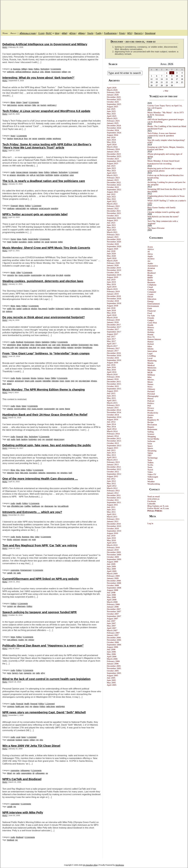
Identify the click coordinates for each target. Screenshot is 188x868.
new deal (32, 347)
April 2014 (112, 429)
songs (62, 409)
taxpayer (54, 242)
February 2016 (113, 377)
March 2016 (112, 374)
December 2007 (114, 609)
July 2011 (111, 507)
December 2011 (114, 495)
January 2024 (113, 152)
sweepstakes (26, 773)
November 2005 (114, 668)
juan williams (12, 640)
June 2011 (111, 509)
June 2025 (111, 111)
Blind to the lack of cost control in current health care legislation (46, 679)
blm (14, 309)
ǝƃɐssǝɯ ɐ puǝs (28, 33)
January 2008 (113, 607)
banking (24, 439)
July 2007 (111, 621)
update (49, 138)
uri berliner (65, 175)
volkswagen (40, 773)
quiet (34, 539)
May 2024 (111, 142)
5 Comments (36, 770)
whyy (43, 673)
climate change (41, 345)
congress (11, 706)
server (35, 138)
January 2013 (113, 464)
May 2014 (111, 426)
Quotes (150, 415)
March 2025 (112, 118)
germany (28, 105)
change (10, 409)
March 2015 (112, 403)
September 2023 (114, 161)
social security (45, 208)
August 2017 (113, 334)
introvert (24, 539)
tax (56, 506)
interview (55, 381)
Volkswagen (25, 770)
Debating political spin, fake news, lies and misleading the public (47, 445)
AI (11, 69)
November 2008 (114, 583)
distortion (11, 473)
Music (13, 136)
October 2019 (113, 272)
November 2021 (114, 213)
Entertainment (26, 570)
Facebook (152, 501)
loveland (19, 740)
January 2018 (113, 322)
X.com (41, 33)
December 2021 (114, 211)
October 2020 (113, 244)
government (56, 72)
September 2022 (114, 189)
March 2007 (112, 630)
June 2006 (111, 652)
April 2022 (112, 201)
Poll (149, 406)
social (47, 242)
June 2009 (111, 566)
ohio (41, 740)
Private (150, 410)
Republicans (87, 347)
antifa (9, 309)
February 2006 (113, 661)
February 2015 (113, 405)
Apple (150, 256)
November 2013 (114, 441)
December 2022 (114, 182)
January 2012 (113, 493)
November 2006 (114, 640)
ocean (43, 347)
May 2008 (111, 597)
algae (19, 345)
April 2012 (112, 486)
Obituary (151, 389)
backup (10, 138)
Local (18, 737)
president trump (87, 309)
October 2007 (113, 614)
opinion (77, 309)
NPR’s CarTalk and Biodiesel (22, 779)
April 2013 (112, 457)
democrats (66, 345)
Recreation (152, 425)
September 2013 (114, 445)
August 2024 (113, 135)
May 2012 (111, 483)
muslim (21, 640)
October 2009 (113, 557)
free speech (43, 309)
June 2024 (111, 140)
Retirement (152, 429)
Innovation (33, 172)
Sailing (150, 432)
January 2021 (113, 237)
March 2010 (112, 545)
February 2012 (113, 490)
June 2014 (111, 424)
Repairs (151, 427)
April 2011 (112, 514)
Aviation (151, 268)
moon (62, 381)
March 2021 (112, 232)
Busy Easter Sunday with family (161, 207)
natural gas (24, 347)
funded (15, 242)
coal (54, 345)
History (19, 102)
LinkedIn (151, 504)
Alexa (150, 254)
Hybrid (150, 344)
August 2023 (113, 163)
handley (52, 309)
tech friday (40, 175)
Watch (150, 479)
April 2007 (112, 628)
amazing (10, 381)
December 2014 (114, 410)
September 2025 (114, 104)
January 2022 (113, 208)
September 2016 (114, 360)
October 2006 (113, 642)
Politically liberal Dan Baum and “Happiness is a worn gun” (43, 646)
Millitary (24, 69)
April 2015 (112, 400)
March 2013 (112, 460)
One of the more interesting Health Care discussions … (40, 479)
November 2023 (114, 156)
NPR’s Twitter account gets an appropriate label (35, 214)
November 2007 (114, 611)
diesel (9, 773)
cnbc (42, 72)
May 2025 (111, 114)
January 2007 (113, 635)
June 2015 (111, 396)
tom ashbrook (63, 506)
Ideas (150, 346)
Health (19, 503)
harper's (15, 673)
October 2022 (113, 187)
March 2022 (112, 204)
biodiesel (26, 345)
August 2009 (113, 562)
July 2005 (111, 678)
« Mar (166, 91)
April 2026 (112, 88)
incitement (60, 309)
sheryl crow (51, 275)
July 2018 (111, 308)
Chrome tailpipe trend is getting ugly (163, 212)
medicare (11, 208)
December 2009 (114, 552)
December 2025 (114, 97)
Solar (150, 443)
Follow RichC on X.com (158, 508)
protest (97, 309)
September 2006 (114, 645)
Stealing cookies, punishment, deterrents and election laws (43, 281)
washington (60, 706)
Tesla (150, 460)
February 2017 (113, 348)
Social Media (33, 239)
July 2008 (111, 592)
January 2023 (113, 180)
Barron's (138, 33)
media (30, 242)
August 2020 (113, 249)
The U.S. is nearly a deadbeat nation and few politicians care (44, 181)
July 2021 (111, 223)
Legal (150, 353)
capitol (19, 309)
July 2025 (111, 109)
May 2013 (111, 455)
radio (19, 573)
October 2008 (113, 585)
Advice (151, 249)
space (9, 384)
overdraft (49, 439)
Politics (37, 69)
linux (26, 138)
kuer (21, 673)
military (64, 72)
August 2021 (113, 220)
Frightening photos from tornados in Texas (166, 196)
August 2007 (113, 619)
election (34, 309)
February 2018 (113, 320)
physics (94, 381)
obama (36, 706)
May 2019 (111, 284)
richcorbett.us (153, 499)
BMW (150, 278)
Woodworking (154, 484)
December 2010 (114, 524)
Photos (150, 398)
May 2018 (111, 313)
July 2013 (111, 450)
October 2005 (113, 671)
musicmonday (36, 275)
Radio (25, 239)
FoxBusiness (110, 33)
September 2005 (114, 673)
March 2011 (112, 517)
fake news (24, 473)
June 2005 (111, 680)
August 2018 (113, 306)
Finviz (122, 33)
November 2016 (114, 355)
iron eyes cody (8, 347)
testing (57, 175)
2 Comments (22, 136)
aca (9, 506)
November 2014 (114, 412)
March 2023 (112, 175)
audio (13, 439)
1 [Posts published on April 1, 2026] (167, 73)
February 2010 (113, 547)
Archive (151, 259)
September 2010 (114, 531)
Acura (150, 247)
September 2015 (114, 389)
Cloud (150, 287)
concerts (10, 275)
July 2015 (111, 393)
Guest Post (152, 323)
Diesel (150, 297)
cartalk (10, 573)
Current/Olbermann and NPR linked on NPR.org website (41, 579)
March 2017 (112, 346)
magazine (28, 673)
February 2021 (113, 234)
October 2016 (113, 358)
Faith (150, 308)
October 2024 (113, 130)
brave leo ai (19, 138)
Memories (152, 368)
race (4, 384)
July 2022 (111, 194)
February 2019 (113, 291)
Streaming (152, 451)
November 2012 (114, 469)
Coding (151, 289)
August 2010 (113, 533)
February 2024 (113, 149)
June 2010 (111, 538)
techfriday (49, 175)
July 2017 (111, 336)
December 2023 (114, 154)
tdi (33, 773)
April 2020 (112, 258)
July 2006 (111, 649)
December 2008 (114, 581)
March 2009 (112, 573)
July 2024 (111, 137)
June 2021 (111, 225)
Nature (150, 384)
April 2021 (112, 230)
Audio (13, 172)
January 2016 (113, 379)
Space (47, 378)
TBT (150, 455)
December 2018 (114, 296)
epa (91, 345)
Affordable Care (17, 506)
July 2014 (111, 422)
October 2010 (113, 528)
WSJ (130, 33)
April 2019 (112, 287)
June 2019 (111, 282)
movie (67, 381)
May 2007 (111, 626)
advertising (11, 345)
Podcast (151, 401)
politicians (34, 208)
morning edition (20, 409)
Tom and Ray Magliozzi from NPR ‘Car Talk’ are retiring (40, 545)
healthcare (36, 506)
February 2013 (113, 462)
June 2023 (111, 168)
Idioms (21, 206)
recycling (78, 347)
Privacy (151, 408)
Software (54, 172)
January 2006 (113, 664)
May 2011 (111, 512)
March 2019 (112, 289)
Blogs (13, 102)
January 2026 (113, 95)
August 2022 (113, 192)
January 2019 (113, 294)
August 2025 (113, 106)
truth (70, 473)
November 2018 (114, 298)
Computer (26, 378)
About (13, 33)
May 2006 (111, 654)
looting (67, 309)
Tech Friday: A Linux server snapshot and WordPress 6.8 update (46, 111)
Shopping (152, 436)
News (31, 69)
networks (42, 473)
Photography (153, 396)
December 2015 (114, 381)
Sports (150, 448)
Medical (151, 365)
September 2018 (114, 303)
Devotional (150, 33)
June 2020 (111, 253)
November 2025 (114, 99)
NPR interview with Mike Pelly (23, 812)
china (32, 345)
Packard (151, 391)
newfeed (37, 242)
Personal (34, 704)
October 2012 (113, 472)
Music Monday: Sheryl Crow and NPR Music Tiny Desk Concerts (46, 248)
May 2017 (111, 341)
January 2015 (113, 408)
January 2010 (113, 550)
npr (69, 72)
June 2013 (111, 453)
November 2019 (114, 270)
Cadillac (28, 506)
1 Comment (74, 172)
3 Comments (45, 239)
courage (38, 381)
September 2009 (114, 559)
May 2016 (111, 370)
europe (21, 105)
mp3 (16, 347)
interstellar (47, 381)
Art (149, 261)
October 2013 (113, 443)
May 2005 (111, 683)
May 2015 (111, 398)
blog (57, 33)
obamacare (49, 506)
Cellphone (152, 285)
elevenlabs (21, 175)
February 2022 (113, 206)
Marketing (46, 342)
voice (72, 175)
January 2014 (113, 436)
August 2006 (113, 647)
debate (47, 72)
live (16, 275)
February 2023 (113, 178)
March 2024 (112, 147)
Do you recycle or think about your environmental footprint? (44, 317)
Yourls (90, 33)
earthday (74, 345)
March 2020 (112, 261)
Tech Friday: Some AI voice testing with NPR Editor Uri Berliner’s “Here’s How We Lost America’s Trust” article (47, 146)
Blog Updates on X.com (158, 506)
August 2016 (113, 362)
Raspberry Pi (153, 420)
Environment (29, 342)
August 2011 (112, 505)
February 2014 (113, 434)
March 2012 (112, 488)
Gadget (151, 320)
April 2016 (112, 372)
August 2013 (113, 448)
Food (150, 313)
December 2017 (114, 325)
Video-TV (152, 474)
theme (67, 409)
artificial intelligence (23, 72)
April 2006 (112, 656)
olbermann (21, 606)
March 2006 (112, 659)
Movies (34, 378)
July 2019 (111, 280)
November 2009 (114, 555)
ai (8, 175)
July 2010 (111, 536)
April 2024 (112, 144)
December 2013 (114, 438)
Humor (13, 239)
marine (26, 740)
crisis (58, 345)
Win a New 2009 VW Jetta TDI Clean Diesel (31, 746)
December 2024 (114, 125)
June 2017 (111, 339)
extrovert (17, 539)
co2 (50, 345)
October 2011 (113, 500)
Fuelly (99, 33)
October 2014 (113, 415)
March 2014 (112, 431)
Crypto (150, 294)
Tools (150, 467)
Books (19, 378)
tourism (44, 105)
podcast (57, 347)
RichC (49, 33)
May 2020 (111, 256)
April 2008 (112, 600)
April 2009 (112, 571)
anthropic (11, 72)
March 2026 (112, 90)
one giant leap (84, 381)
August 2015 (113, 391)
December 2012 (114, 467)
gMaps (82, 33)
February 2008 (113, 604)
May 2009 (111, 569)
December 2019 (114, 268)
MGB (150, 372)
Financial (14, 206)
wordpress (57, 138)
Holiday (151, 332)
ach (9, 439)
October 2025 (113, 102)
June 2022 (111, 197)
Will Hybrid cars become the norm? (163, 217)
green (96, 345)
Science (41, 378)
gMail (64, 33)
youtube (67, 275)
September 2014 (114, 417)
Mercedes (152, 370)
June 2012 (111, 481)
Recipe (150, 422)
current (10, 606)
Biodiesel (20, 342)
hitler (34, 105)
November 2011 (114, 498)
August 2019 (113, 277)
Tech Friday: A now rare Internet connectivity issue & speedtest (162, 134)
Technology (45, 69)
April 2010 (112, 543)
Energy (151, 301)
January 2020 (113, 265)
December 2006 (114, 637)
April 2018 (112, 315)
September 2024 (114, 133)
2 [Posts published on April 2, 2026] (172, 73)
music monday (24, 275)
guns (9, 673)
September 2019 (114, 275)
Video (19, 272)
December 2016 (114, 353)
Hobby (150, 330)
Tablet (150, 453)
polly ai (33, 175)
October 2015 (113, 386)
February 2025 (113, 121)
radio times (50, 706)
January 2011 (113, 521)
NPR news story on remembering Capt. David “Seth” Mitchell (44, 712)
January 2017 (113, 351)
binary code (30, 381)
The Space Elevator (156, 228)
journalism (23, 242)
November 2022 (114, 185)
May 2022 (111, 199)
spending (55, 208)
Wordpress (120, 865)
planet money (59, 439)
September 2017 (114, 332)
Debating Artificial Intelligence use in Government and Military (45, 44)
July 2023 (111, 166)
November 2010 (114, 526)
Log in (150, 523)
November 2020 (114, 242)
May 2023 (111, 170)
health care (20, 706)
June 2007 (111, 623)
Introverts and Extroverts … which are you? (32, 512)
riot (4, 311)
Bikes (150, 270)
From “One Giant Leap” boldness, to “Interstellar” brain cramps (46, 353)
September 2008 (114, 588)
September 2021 (114, 218)
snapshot (42, 138)
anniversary (19, 381)
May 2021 (111, 227)
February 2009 (113, 576)
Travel (25, 102)
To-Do (150, 465)
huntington (33, 439)
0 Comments (56, 69)
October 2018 (113, 301)
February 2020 (113, 263)
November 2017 (114, 327)
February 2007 (113, 633)
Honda (150, 334)
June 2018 (111, 310)
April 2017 (112, 344)
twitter (60, 242)
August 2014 (113, 419)
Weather (151, 481)
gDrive (72, 33)
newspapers (51, 473)
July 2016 (111, 365)
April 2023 (112, 173)
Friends (151, 318)
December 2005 (114, 666)
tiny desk (60, 275)
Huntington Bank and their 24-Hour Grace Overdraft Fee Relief (45, 415)
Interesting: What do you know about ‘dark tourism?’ (38, 78)
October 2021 (113, 216)
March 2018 (112, 317)
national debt (21, 208)
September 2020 (114, 246)
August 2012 (113, 476)
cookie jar (26, 309)
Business (17, 69)
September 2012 (114, 474)
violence (9, 311)
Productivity (153, 413)
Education (152, 299)
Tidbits (53, 378)
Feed (9, 242)
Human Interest (22, 172)
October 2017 (113, 329)
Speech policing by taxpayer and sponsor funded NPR (39, 612)
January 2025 (113, 123)
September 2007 (114, 616)
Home (5, 33)
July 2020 (111, 251)
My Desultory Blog (149, 13)
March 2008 (112, 602)
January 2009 (113, 578)
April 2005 (112, 685)
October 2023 (113, 159)
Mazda (150, 363)
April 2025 (112, 116)
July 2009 (111, 564)
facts (17, 473)
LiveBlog (152, 356)
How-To (151, 337)
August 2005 (113, 675)
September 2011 (114, 502)
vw (47, 773)
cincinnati (11, 740)
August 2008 (113, 590)
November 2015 (114, 384)
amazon (13, 175)
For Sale (151, 315)
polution (70, 347)
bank (18, 439)
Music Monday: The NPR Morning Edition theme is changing (44, 390)
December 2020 (114, 239)
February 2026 (113, 92)
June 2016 (111, 367)
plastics (49, 347)
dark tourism (12, 105)
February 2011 (113, 519)
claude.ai (35, 72)
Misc (26, 437)
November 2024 (114, 128)
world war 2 (52, 105)
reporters (64, 473)
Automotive (15, 570)
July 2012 (111, 479)
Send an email (154, 496)
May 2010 (111, 540)
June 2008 (111, 595)
